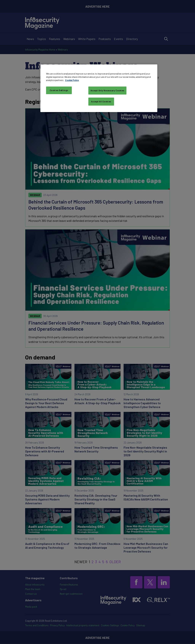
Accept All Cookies (101, 101)
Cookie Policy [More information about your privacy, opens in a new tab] (72, 80)
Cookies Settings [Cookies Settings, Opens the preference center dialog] (59, 90)
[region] (99, 88)
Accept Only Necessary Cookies (107, 90)
